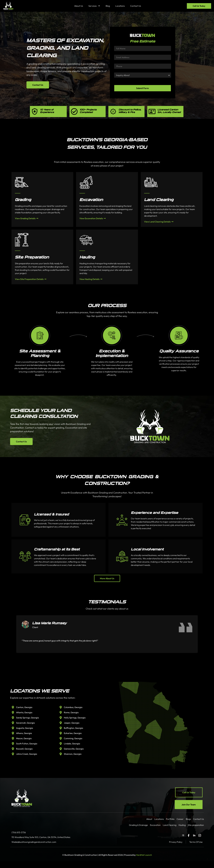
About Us (79, 6)
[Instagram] (200, 836)
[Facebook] (189, 836)
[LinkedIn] (194, 836)
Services (94, 6)
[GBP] (183, 836)
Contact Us (136, 6)
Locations (120, 6)
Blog (108, 6)
